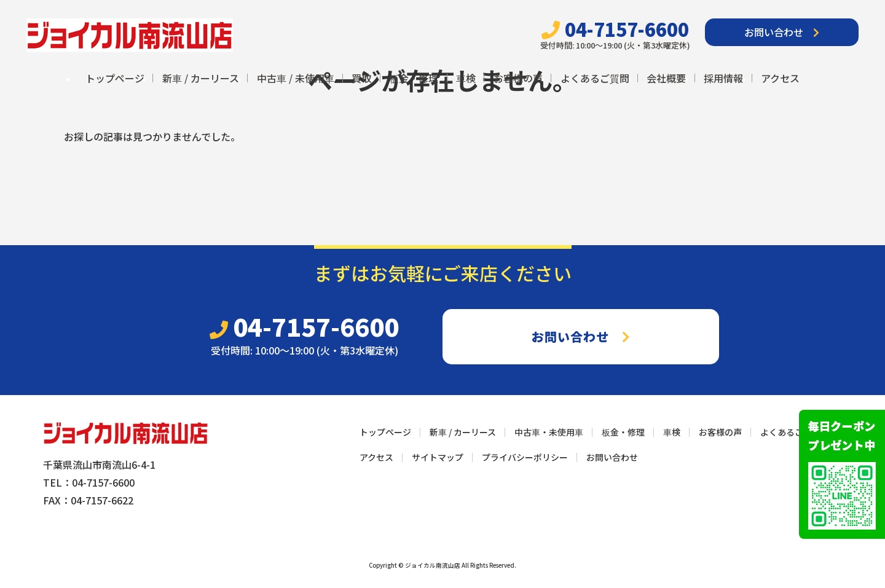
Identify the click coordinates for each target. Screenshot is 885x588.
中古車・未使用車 (549, 432)
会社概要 (666, 78)
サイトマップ (438, 457)
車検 (466, 78)
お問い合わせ (782, 32)
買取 (361, 78)
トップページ (115, 78)
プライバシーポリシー (525, 457)
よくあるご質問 (595, 78)
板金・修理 (414, 78)
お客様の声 (518, 78)
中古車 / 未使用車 (296, 78)
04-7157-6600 (615, 29)
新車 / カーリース (201, 78)
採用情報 (723, 78)
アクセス (780, 78)
